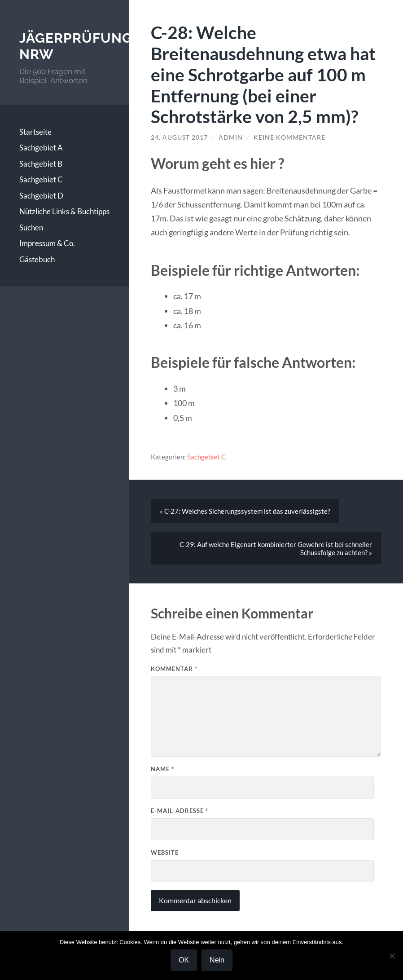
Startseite (35, 132)
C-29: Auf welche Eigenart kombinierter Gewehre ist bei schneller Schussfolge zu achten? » (276, 548)
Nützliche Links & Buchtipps (64, 211)
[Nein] (392, 956)
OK (184, 960)
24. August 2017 (179, 137)
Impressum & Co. (47, 243)
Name (162, 769)
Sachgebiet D (41, 196)
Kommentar (174, 669)
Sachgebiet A (41, 148)
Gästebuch (37, 259)
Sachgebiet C (41, 179)
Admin (231, 137)
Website (165, 852)
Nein (217, 960)
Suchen (31, 227)
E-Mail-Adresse (180, 811)
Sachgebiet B (41, 164)
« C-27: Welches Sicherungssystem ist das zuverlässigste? (245, 511)
